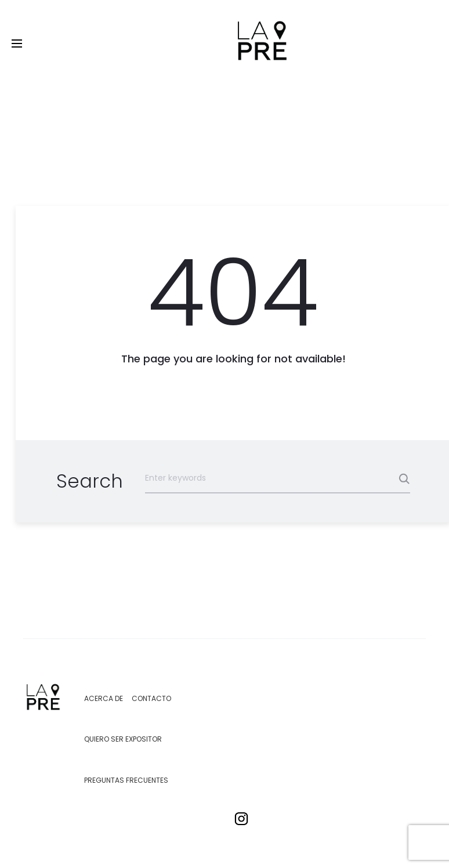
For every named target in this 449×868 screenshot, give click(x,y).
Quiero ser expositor (123, 739)
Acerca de (104, 698)
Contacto (151, 698)
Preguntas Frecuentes (126, 780)
